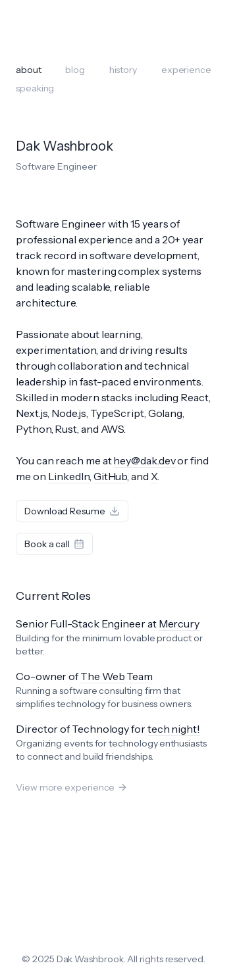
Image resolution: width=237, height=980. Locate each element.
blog (75, 70)
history (123, 70)
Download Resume (72, 511)
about (29, 70)
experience (186, 70)
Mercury (179, 624)
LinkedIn (69, 476)
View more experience (72, 787)
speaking (35, 88)
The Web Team (117, 676)
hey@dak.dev (144, 460)
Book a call (54, 544)
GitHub (111, 476)
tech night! (174, 729)
